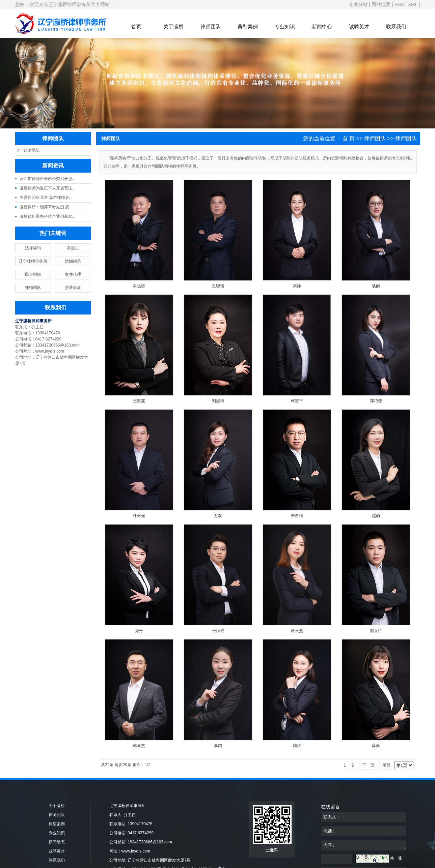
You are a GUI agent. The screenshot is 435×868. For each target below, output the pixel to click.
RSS (399, 4)
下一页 (368, 765)
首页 (136, 26)
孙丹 (139, 631)
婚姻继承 (73, 261)
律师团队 (211, 26)
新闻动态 (57, 842)
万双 (218, 516)
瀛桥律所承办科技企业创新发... (48, 216)
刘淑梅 (218, 401)
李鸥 (218, 746)
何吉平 (297, 401)
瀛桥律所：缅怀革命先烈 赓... (46, 207)
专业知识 (285, 26)
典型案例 (248, 26)
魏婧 (297, 746)
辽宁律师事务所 (33, 261)
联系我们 (396, 26)
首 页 (349, 138)
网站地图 (381, 4)
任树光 (139, 516)
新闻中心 (322, 26)
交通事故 (73, 288)
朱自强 (297, 516)
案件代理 (73, 274)
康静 (297, 286)
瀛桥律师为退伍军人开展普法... (48, 188)
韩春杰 (139, 746)
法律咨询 (33, 248)
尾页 (386, 765)
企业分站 (358, 4)
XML (413, 4)
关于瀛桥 (173, 26)
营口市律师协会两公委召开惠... (48, 179)
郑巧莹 (376, 401)
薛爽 (376, 746)
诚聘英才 (359, 26)
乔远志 (73, 248)
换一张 (396, 858)
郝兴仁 (376, 631)
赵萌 (376, 516)
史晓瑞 (218, 286)
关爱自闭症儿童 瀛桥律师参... (46, 198)
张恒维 (218, 631)
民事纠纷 (33, 274)
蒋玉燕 (297, 631)
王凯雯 (139, 401)
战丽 (376, 286)
